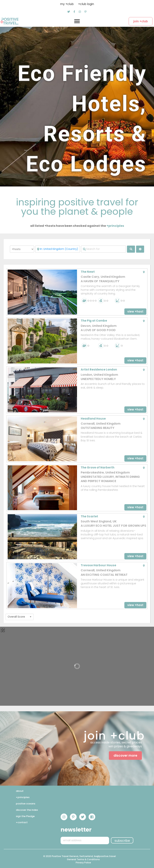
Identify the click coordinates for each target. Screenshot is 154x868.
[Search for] (103, 249)
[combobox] (20, 617)
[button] (69, 12)
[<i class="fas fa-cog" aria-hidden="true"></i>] (140, 249)
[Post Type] (22, 249)
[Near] (58, 249)
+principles (115, 226)
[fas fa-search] (131, 249)
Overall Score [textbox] (16, 617)
